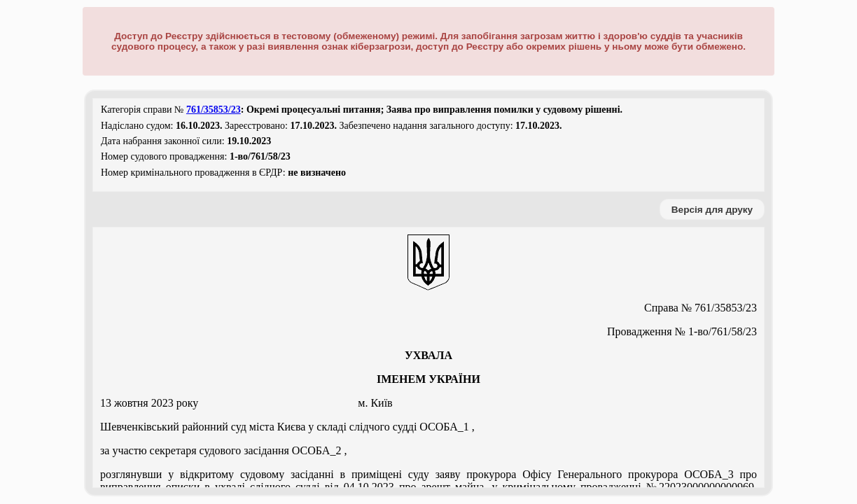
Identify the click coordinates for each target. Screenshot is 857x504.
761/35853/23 (214, 110)
